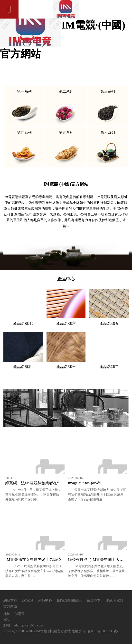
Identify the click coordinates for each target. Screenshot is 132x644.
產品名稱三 (66, 367)
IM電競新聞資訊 (70, 600)
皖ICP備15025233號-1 (104, 631)
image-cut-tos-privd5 (85, 483)
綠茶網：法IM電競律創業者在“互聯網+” (40, 483)
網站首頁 (10, 600)
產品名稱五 (109, 323)
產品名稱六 (66, 323)
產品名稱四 (23, 367)
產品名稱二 (109, 367)
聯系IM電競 (114, 600)
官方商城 (10, 606)
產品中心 (45, 600)
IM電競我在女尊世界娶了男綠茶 (33, 560)
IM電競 (28, 600)
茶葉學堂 (94, 600)
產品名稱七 (23, 323)
